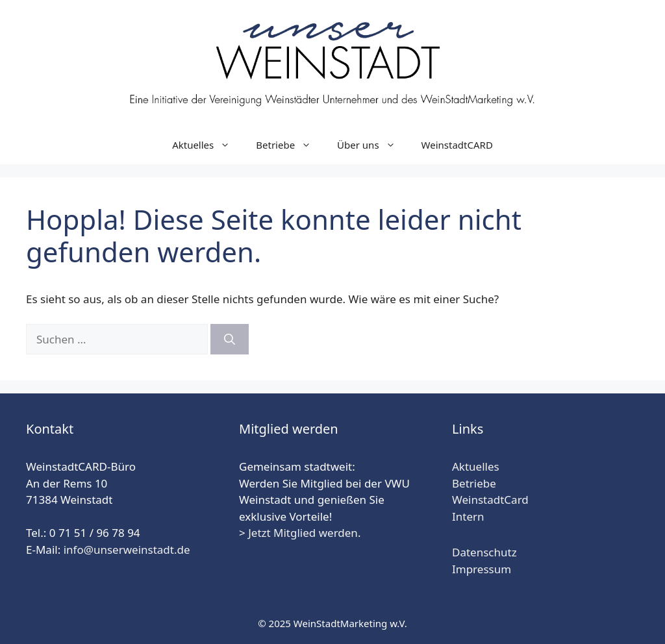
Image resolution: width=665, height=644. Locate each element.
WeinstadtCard (490, 500)
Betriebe (290, 145)
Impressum (482, 569)
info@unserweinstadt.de (127, 550)
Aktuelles (207, 145)
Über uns (372, 145)
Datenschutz (484, 552)
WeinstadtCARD (457, 145)
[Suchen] (230, 340)
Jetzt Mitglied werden (303, 533)
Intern (468, 516)
